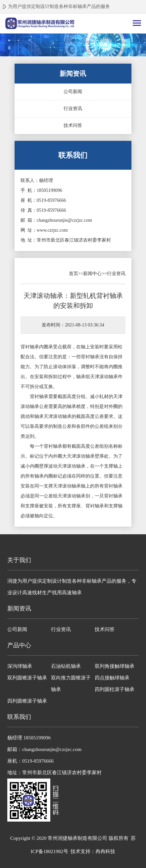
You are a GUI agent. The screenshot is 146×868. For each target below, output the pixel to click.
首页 (73, 274)
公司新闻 (73, 92)
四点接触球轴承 (112, 678)
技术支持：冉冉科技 (93, 851)
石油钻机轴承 (66, 666)
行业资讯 (73, 109)
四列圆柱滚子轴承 (115, 689)
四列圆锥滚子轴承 (27, 701)
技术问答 (73, 125)
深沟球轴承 (20, 666)
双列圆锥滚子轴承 (27, 678)
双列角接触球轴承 (115, 666)
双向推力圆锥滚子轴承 (71, 684)
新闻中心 (92, 274)
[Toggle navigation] (137, 24)
